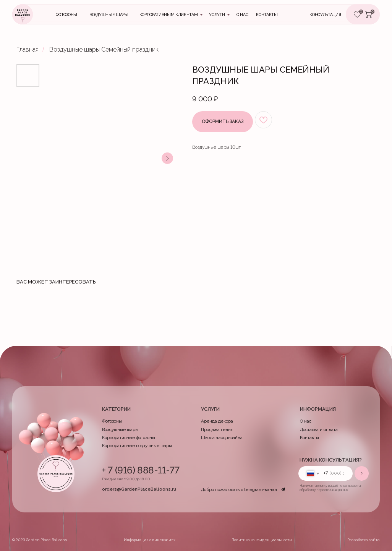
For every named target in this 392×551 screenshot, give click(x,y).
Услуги (217, 15)
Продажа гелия (217, 429)
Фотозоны (66, 15)
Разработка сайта (364, 540)
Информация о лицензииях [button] (150, 540)
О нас (242, 15)
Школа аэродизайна (222, 438)
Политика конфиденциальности (262, 540)
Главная (28, 49)
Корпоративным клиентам (169, 15)
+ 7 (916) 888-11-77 (141, 470)
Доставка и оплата (319, 429)
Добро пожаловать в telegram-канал (239, 489)
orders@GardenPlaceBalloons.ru (139, 489)
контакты (267, 15)
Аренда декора (217, 421)
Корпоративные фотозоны (129, 438)
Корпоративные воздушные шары (137, 446)
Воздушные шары (109, 15)
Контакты (309, 438)
